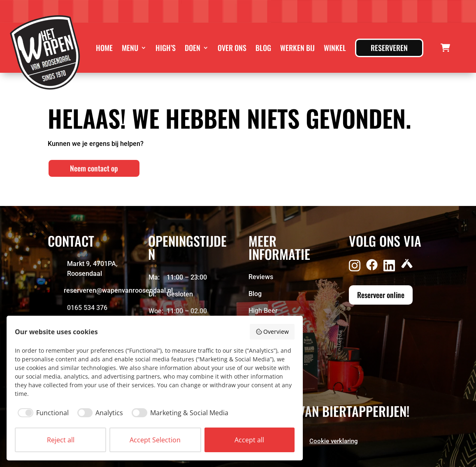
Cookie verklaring (334, 441)
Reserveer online (381, 295)
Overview (272, 332)
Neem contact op (94, 168)
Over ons (232, 48)
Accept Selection (155, 440)
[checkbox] (42, 413)
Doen (193, 48)
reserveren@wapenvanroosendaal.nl (118, 290)
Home (104, 48)
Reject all (61, 440)
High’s (166, 48)
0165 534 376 (87, 308)
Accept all (249, 440)
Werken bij (297, 48)
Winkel (335, 48)
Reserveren (389, 48)
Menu (130, 48)
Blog (263, 48)
